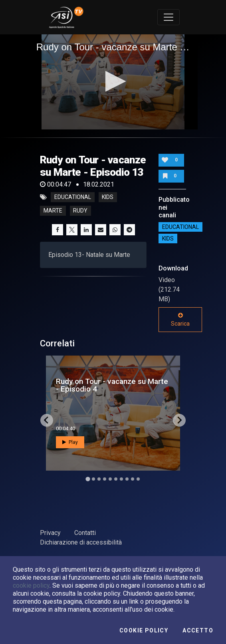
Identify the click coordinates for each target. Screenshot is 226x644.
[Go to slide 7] (121, 479)
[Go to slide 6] (116, 479)
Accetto (198, 630)
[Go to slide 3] (99, 479)
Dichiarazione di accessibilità (81, 542)
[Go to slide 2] (93, 479)
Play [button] (70, 442)
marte (53, 211)
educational (73, 197)
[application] (113, 82)
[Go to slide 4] (105, 479)
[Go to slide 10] (138, 479)
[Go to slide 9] (133, 479)
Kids (168, 239)
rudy (80, 211)
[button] (113, 81)
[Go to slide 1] (88, 479)
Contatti (85, 533)
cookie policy (31, 585)
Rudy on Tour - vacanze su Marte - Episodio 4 (112, 385)
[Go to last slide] (47, 420)
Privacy (50, 533)
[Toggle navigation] (169, 17)
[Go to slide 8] (127, 479)
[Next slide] (179, 420)
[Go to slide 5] (110, 479)
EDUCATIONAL (180, 227)
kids (108, 197)
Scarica (180, 320)
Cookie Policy (144, 630)
